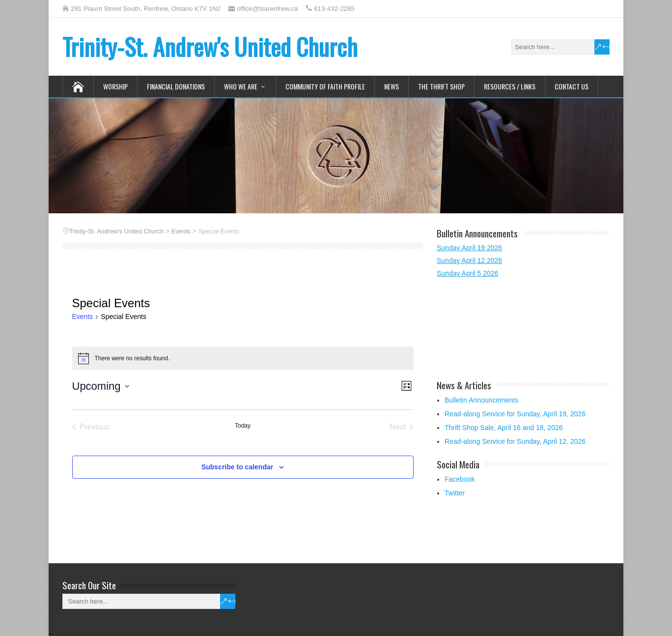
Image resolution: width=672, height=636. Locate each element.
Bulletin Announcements (481, 400)
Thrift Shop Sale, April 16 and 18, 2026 (504, 428)
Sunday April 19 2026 (469, 248)
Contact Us (572, 86)
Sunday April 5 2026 (467, 273)
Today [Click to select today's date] (243, 426)
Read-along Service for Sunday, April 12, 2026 (515, 441)
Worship (115, 86)
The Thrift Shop (441, 86)
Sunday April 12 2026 (469, 260)
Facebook (460, 479)
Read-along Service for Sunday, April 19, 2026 (515, 414)
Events (83, 317)
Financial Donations (176, 86)
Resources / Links (510, 86)
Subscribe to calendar (237, 467)
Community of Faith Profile (325, 86)
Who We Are (241, 86)
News (392, 86)
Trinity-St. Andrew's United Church (210, 46)
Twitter (455, 493)
